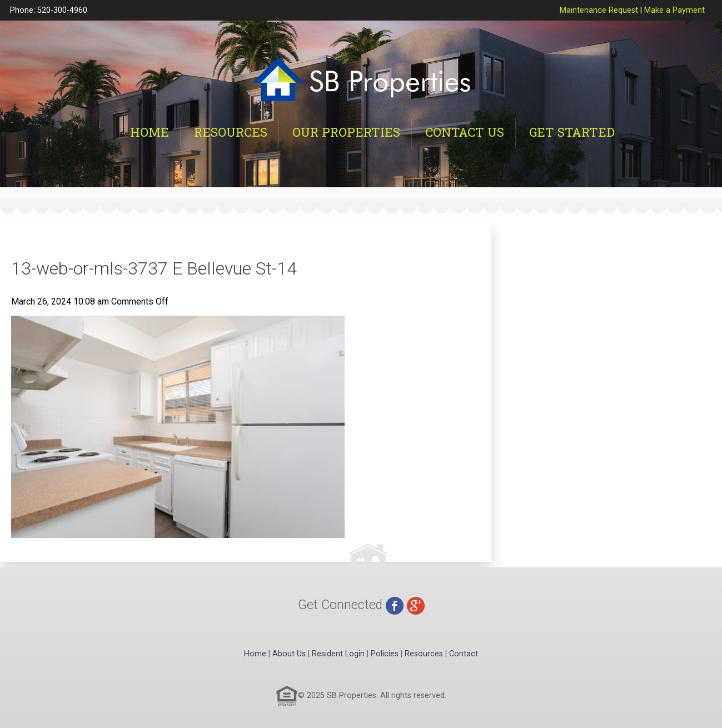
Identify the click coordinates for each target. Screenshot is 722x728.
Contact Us (465, 132)
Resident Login (338, 654)
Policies (385, 654)
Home (150, 132)
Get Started (572, 132)
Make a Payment (674, 10)
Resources (231, 132)
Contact (464, 654)
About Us (289, 654)
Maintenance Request (599, 10)
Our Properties (346, 132)
